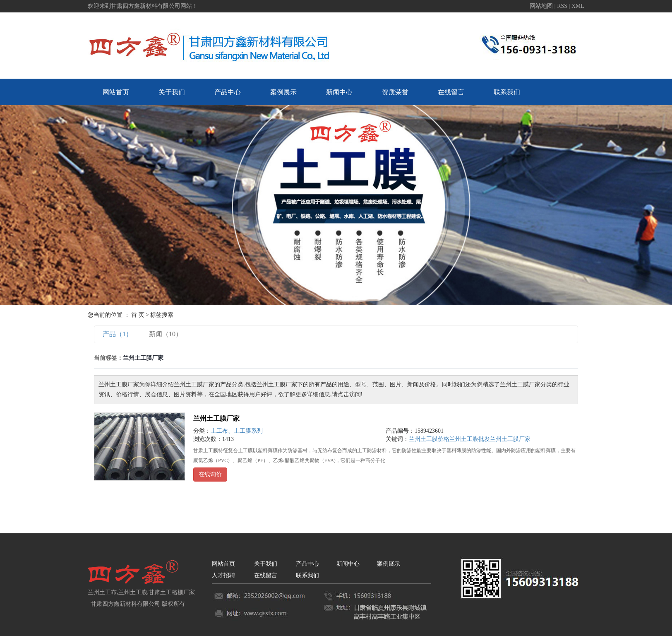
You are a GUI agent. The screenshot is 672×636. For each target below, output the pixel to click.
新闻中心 (339, 92)
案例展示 (283, 92)
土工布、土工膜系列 (237, 431)
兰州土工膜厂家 (216, 418)
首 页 (138, 315)
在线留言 (451, 92)
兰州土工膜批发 (470, 439)
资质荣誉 (395, 92)
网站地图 (542, 6)
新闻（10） (166, 334)
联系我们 (507, 92)
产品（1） (118, 334)
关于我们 (172, 92)
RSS (562, 6)
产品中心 (228, 92)
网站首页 (116, 92)
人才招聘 (223, 575)
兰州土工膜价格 (429, 439)
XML (578, 6)
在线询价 (210, 474)
